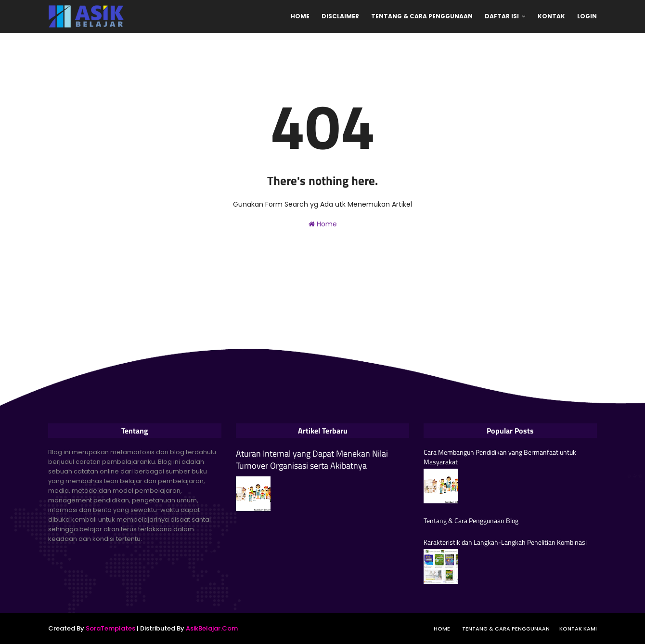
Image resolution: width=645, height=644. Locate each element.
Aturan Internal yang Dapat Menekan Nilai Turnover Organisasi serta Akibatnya (312, 460)
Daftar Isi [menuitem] (502, 16)
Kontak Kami (578, 629)
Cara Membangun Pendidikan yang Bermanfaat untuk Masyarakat (500, 457)
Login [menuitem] (587, 16)
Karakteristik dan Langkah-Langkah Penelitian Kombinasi (505, 542)
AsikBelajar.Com (212, 628)
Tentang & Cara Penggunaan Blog (471, 521)
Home (323, 224)
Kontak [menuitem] (551, 16)
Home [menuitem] (300, 16)
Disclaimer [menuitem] (340, 16)
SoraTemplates (110, 628)
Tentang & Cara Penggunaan (506, 629)
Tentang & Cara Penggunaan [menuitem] (422, 16)
